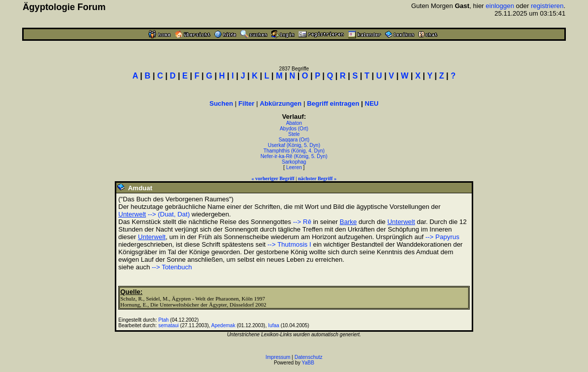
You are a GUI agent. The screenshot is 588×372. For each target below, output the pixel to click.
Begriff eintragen (333, 103)
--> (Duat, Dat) (169, 214)
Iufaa (273, 325)
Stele (294, 134)
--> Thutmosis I (289, 244)
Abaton (294, 123)
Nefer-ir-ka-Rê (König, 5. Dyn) (294, 156)
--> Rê (302, 222)
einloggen (500, 6)
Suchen (221, 103)
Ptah (164, 320)
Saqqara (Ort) (294, 140)
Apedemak (224, 325)
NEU (372, 103)
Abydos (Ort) (294, 129)
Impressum (278, 357)
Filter (247, 103)
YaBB (308, 363)
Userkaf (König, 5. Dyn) (294, 145)
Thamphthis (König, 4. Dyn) (294, 151)
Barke (348, 222)
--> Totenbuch (172, 267)
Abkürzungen (281, 103)
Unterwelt (132, 214)
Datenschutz (309, 357)
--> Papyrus (443, 237)
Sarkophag (294, 162)
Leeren (294, 167)
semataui (169, 325)
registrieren (547, 6)
